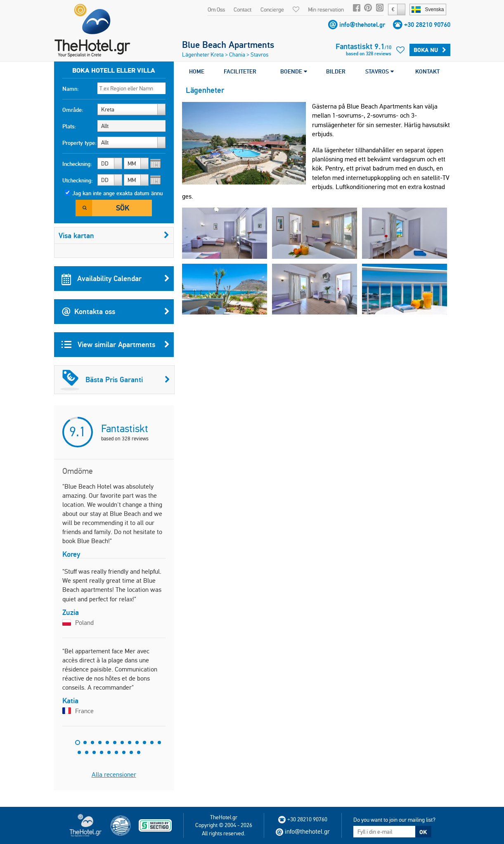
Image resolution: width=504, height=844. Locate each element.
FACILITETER (240, 71)
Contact (243, 9)
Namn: (71, 89)
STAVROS (380, 71)
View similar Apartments (116, 345)
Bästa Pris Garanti (115, 380)
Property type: (79, 143)
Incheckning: (77, 164)
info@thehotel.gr (362, 25)
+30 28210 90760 (427, 25)
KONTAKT (427, 71)
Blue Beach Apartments (228, 45)
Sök (123, 208)
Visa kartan (114, 235)
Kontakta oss (116, 312)
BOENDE (294, 71)
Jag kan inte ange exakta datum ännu (117, 193)
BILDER (336, 71)
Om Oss (216, 9)
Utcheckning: (78, 180)
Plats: (69, 126)
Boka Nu (430, 50)
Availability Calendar (116, 279)
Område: (73, 110)
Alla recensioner (114, 774)
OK (423, 832)
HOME (197, 71)
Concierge (272, 9)
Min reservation (326, 9)
